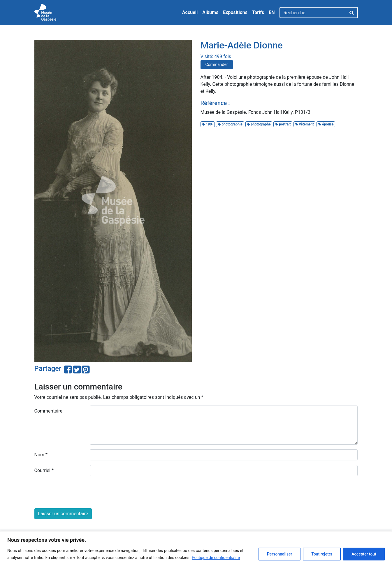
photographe (259, 124)
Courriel (44, 470)
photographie (230, 124)
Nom (41, 455)
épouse (326, 124)
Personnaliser (280, 554)
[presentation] (79, 492)
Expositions (235, 12)
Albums (210, 12)
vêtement (305, 124)
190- (208, 124)
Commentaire (49, 411)
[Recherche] (313, 13)
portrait (283, 124)
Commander (217, 64)
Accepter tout (364, 554)
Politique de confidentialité (216, 558)
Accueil (190, 12)
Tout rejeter (322, 554)
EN (272, 12)
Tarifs (258, 12)
